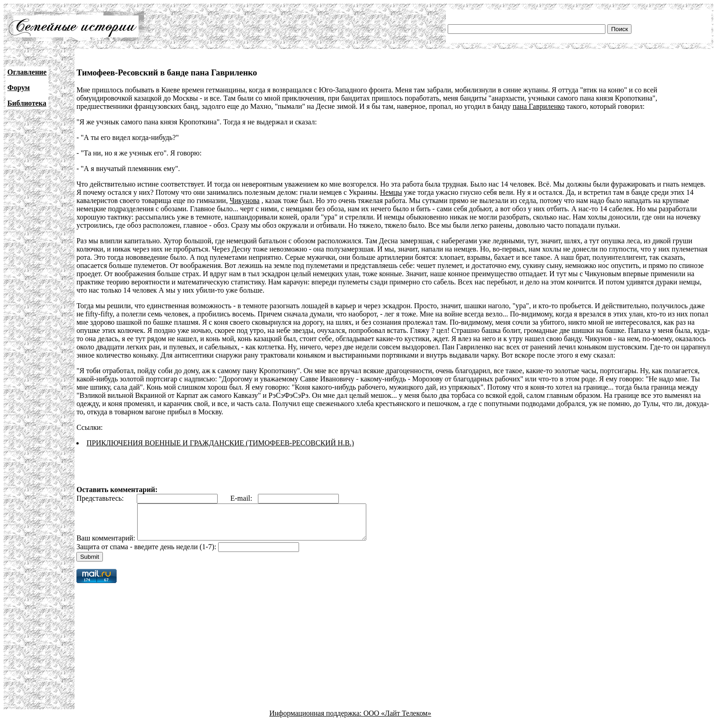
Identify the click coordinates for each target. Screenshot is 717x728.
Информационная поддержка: (316, 720)
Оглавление (27, 72)
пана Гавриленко (539, 106)
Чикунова (245, 201)
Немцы (391, 192)
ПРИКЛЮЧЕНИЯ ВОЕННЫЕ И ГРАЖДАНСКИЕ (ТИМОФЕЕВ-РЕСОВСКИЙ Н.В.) (220, 443)
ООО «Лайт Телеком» (397, 720)
